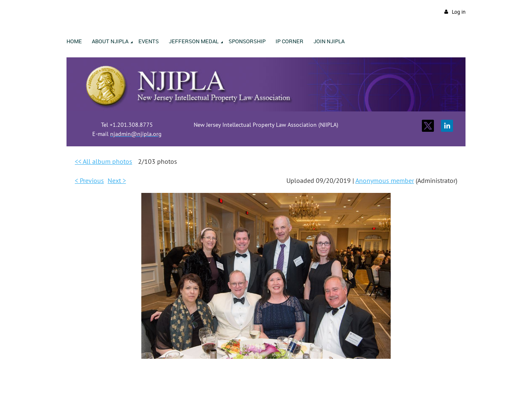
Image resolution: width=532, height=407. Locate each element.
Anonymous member (385, 180)
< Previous (89, 180)
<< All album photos (103, 161)
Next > (117, 180)
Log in (459, 12)
